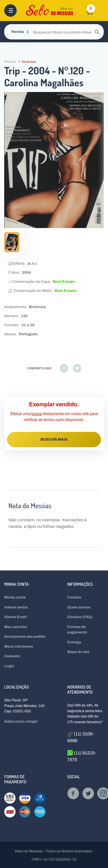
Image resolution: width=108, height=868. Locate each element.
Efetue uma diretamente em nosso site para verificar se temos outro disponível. (54, 417)
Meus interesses (19, 647)
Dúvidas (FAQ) (80, 617)
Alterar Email (15, 617)
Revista (10, 62)
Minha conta (15, 597)
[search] (63, 32)
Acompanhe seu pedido (25, 637)
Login (9, 666)
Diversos (29, 62)
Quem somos (79, 607)
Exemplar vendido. (54, 404)
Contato (74, 597)
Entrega (74, 642)
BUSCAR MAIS (54, 440)
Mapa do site (78, 652)
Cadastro (12, 656)
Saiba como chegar (21, 721)
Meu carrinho (16, 627)
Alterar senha (16, 607)
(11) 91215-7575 (82, 756)
